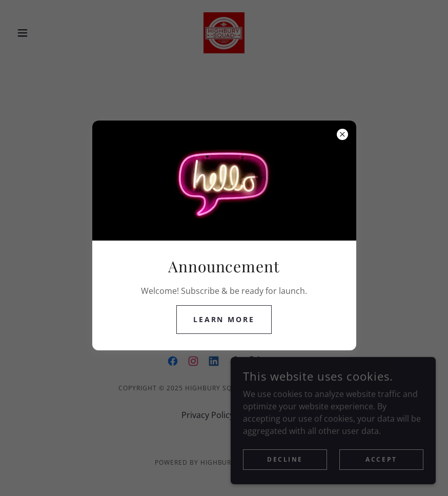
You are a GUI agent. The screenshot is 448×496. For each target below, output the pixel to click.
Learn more (224, 319)
